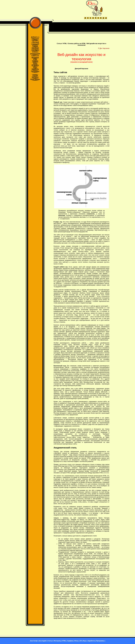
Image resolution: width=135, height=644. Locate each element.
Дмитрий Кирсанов (81, 69)
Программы (35, 71)
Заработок (35, 69)
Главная (35, 46)
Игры (35, 67)
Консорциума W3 (82, 232)
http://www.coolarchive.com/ (85, 595)
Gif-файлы (35, 65)
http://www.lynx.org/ (101, 230)
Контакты (35, 77)
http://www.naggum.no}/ (62, 520)
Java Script (35, 48)
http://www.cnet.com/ (61, 436)
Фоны (35, 63)
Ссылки (35, 75)
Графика (35, 61)
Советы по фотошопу (35, 56)
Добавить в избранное (35, 38)
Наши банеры (35, 79)
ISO (72, 232)
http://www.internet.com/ (79, 436)
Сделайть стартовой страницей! (35, 42)
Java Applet (35, 50)
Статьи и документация (35, 53)
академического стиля (62, 128)
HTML (35, 59)
